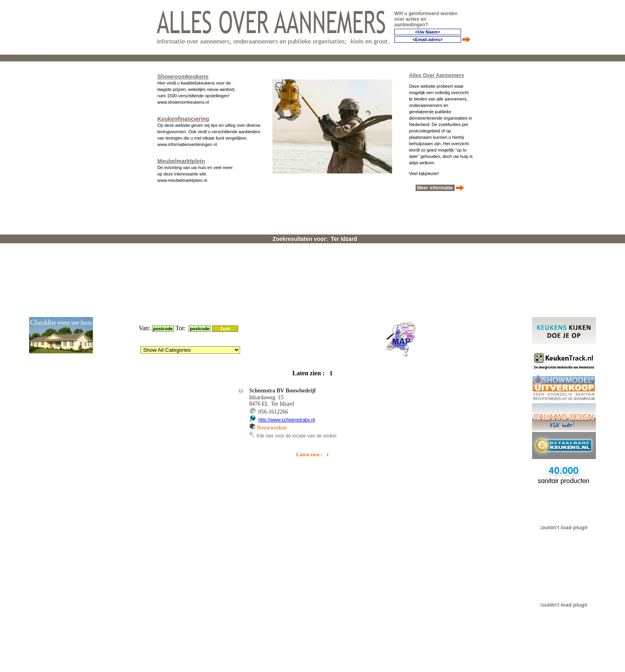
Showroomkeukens (183, 74)
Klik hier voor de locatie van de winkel (293, 331)
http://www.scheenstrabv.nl (287, 315)
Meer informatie (435, 185)
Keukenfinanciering (183, 116)
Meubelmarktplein (181, 159)
